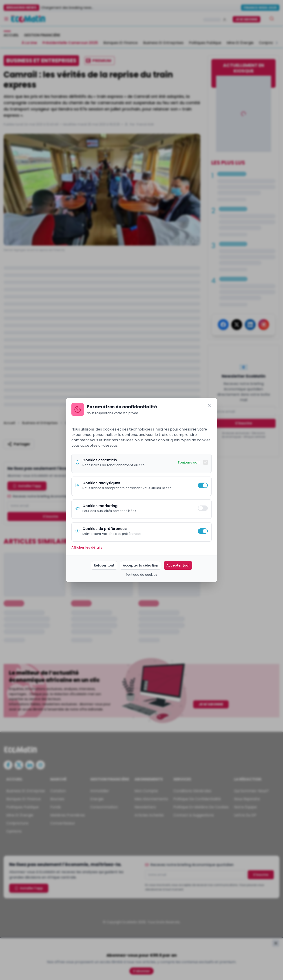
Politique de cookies (141, 575)
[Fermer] (209, 405)
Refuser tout (104, 565)
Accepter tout (178, 565)
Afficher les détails (87, 547)
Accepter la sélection (140, 565)
